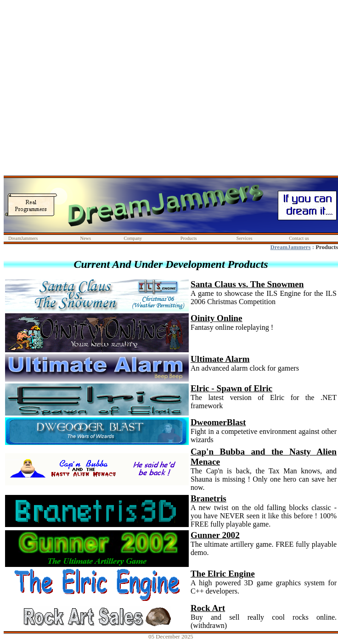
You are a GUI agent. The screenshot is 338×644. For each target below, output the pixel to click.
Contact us (299, 238)
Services (245, 238)
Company (133, 238)
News (86, 238)
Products (189, 238)
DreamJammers (23, 238)
